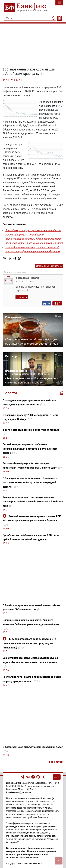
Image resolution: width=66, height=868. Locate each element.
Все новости (56, 762)
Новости (10, 393)
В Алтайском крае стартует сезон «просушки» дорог (33, 747)
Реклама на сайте (29, 858)
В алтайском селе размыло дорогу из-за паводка (31, 430)
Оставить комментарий (49, 266)
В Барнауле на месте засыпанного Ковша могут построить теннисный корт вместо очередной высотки (30, 482)
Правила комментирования (41, 851)
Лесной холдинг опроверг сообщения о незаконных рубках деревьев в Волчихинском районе (30, 449)
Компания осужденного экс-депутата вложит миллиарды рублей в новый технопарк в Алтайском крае (33, 501)
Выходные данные (16, 848)
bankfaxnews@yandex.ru (19, 792)
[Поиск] (54, 18)
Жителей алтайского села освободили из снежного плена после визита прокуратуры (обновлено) (29, 643)
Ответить (22, 297)
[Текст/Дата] (59, 18)
